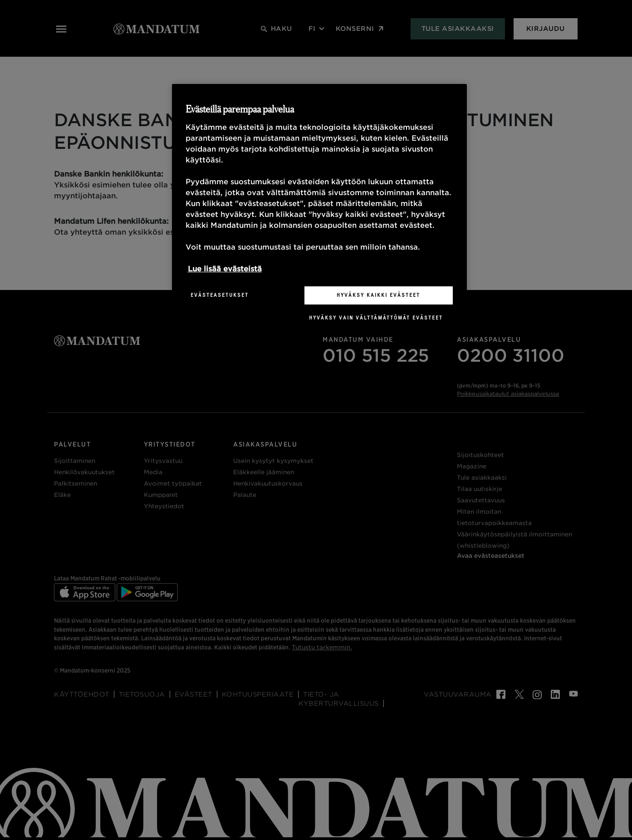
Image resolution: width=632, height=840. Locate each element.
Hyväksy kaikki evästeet (378, 295)
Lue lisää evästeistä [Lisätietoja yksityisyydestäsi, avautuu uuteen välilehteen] (225, 269)
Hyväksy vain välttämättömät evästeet (376, 318)
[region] (319, 210)
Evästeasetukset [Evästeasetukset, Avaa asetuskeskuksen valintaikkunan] (220, 295)
